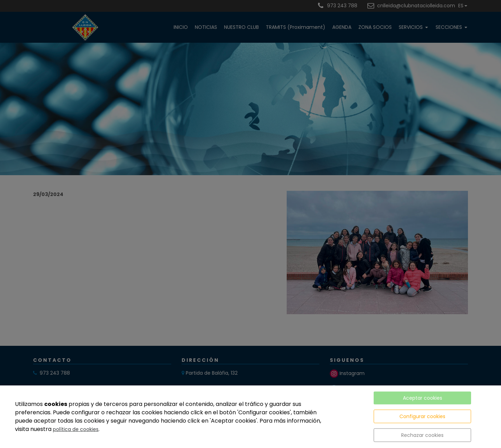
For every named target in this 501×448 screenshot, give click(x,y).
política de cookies (76, 429)
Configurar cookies (422, 416)
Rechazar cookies (422, 435)
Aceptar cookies (423, 398)
